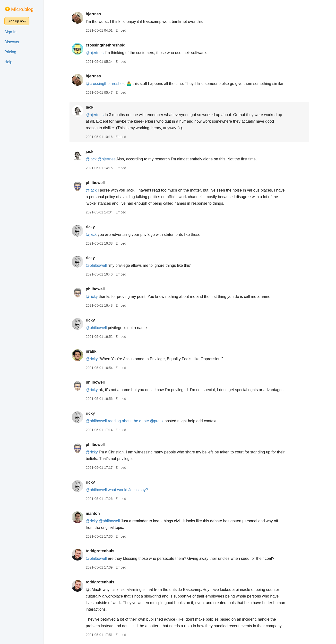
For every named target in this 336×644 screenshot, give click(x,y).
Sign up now (17, 21)
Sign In (10, 32)
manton (93, 513)
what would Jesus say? (128, 490)
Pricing (10, 52)
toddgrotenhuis (100, 551)
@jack (92, 159)
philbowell (96, 183)
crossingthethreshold (106, 45)
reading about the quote (129, 421)
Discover (12, 42)
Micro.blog (22, 9)
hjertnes (94, 14)
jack (90, 107)
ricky (91, 227)
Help (8, 62)
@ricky (92, 297)
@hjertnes (95, 53)
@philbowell (97, 265)
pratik (92, 351)
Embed (121, 30)
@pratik (157, 421)
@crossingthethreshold (106, 84)
